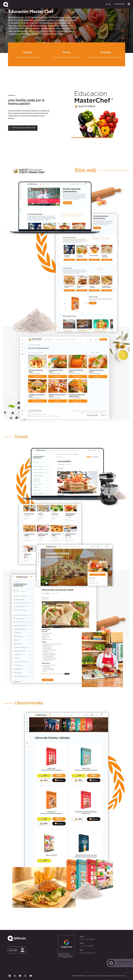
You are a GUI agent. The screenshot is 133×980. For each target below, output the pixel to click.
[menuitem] (107, 4)
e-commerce (58, 58)
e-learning (67, 58)
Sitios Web (76, 58)
